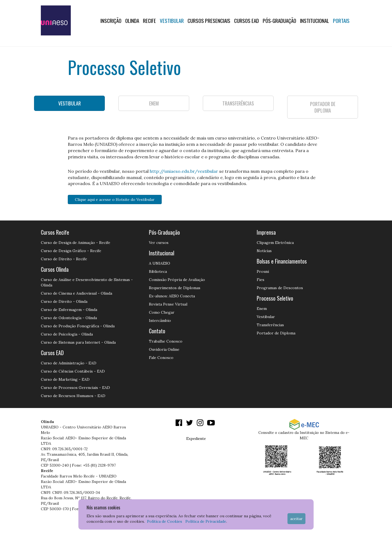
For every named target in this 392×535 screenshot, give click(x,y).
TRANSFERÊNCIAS (238, 103)
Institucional (315, 20)
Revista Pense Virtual (168, 304)
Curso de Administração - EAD (69, 363)
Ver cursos (159, 243)
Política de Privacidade (206, 521)
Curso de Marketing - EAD (65, 379)
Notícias (264, 251)
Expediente (196, 439)
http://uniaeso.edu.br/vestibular (184, 171)
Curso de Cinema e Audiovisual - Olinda (76, 293)
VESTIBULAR (70, 103)
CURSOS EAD (246, 20)
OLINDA (132, 20)
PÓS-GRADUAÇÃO (279, 20)
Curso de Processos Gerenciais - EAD (75, 388)
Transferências (270, 325)
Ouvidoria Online (164, 349)
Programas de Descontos (280, 288)
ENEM (154, 103)
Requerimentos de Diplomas (175, 288)
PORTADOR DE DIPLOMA (323, 107)
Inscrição (111, 20)
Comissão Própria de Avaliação (177, 280)
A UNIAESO (160, 263)
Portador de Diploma (276, 333)
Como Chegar (162, 312)
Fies (261, 280)
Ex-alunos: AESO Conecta (172, 296)
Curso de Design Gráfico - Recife (71, 251)
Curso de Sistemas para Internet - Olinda (78, 342)
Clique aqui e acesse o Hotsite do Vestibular (115, 200)
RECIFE (149, 20)
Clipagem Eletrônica (275, 243)
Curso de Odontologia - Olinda (69, 318)
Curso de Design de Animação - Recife (76, 243)
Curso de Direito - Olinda (64, 301)
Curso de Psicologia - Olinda (67, 334)
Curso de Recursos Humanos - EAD (73, 396)
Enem (262, 309)
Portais (341, 20)
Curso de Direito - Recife (64, 259)
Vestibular (172, 20)
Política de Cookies (165, 521)
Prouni (263, 271)
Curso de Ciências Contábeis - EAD (73, 371)
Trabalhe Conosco (166, 341)
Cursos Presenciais (209, 20)
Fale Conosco (161, 358)
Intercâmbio (160, 321)
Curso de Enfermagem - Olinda (69, 310)
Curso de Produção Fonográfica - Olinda (78, 326)
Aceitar (296, 519)
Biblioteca (158, 271)
